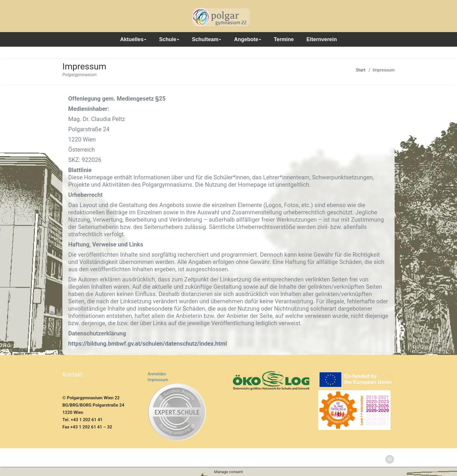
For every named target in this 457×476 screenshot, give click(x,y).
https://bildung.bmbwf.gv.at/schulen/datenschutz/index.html (147, 344)
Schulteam (206, 39)
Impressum (158, 380)
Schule (169, 39)
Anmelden (157, 374)
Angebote (248, 39)
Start (361, 70)
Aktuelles (133, 39)
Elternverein (322, 39)
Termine (284, 39)
